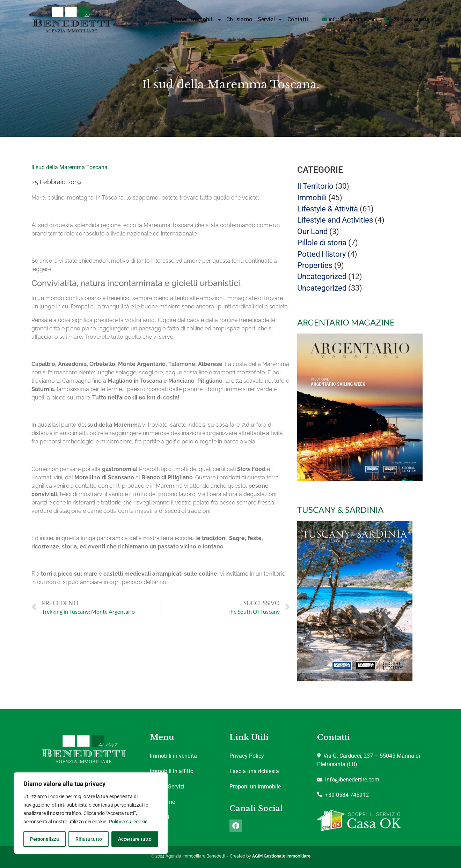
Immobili (206, 20)
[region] (91, 813)
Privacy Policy (247, 756)
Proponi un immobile (255, 787)
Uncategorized (322, 276)
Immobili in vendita (173, 756)
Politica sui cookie (128, 822)
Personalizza (45, 839)
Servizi (270, 20)
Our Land (312, 231)
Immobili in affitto (172, 771)
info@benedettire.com (353, 20)
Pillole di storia (322, 243)
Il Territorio (315, 186)
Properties (315, 265)
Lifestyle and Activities (335, 220)
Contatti (298, 19)
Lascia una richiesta (254, 771)
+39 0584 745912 (410, 20)
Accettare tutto (135, 839)
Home (178, 19)
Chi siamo (239, 19)
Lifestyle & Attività (328, 209)
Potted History (321, 254)
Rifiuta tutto (88, 839)
